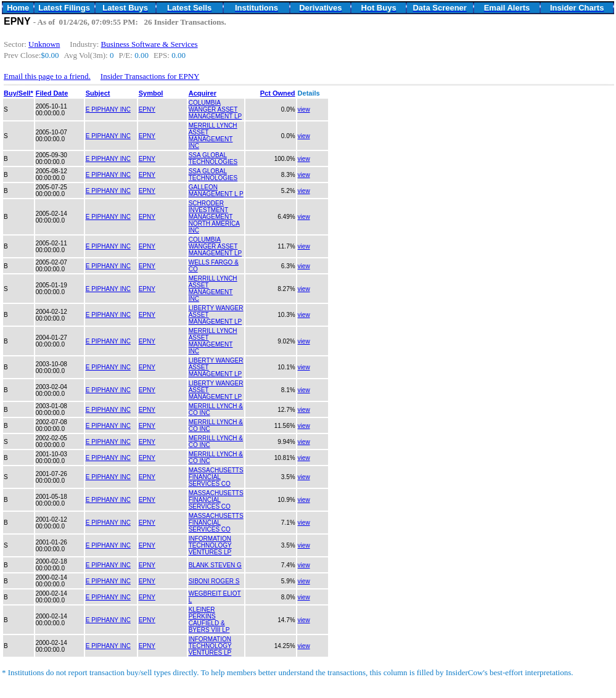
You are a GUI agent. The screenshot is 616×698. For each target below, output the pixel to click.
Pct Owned (278, 93)
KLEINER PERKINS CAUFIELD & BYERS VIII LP (209, 620)
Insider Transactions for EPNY (150, 76)
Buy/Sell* (18, 93)
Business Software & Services (150, 44)
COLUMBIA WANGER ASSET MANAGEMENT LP (216, 109)
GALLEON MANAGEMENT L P (216, 191)
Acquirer (203, 93)
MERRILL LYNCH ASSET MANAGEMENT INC (213, 136)
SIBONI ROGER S (214, 581)
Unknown (44, 44)
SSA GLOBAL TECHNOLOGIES (213, 158)
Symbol (151, 93)
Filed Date (52, 93)
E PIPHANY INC (108, 109)
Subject (98, 93)
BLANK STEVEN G (215, 565)
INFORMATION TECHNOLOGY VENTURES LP (210, 545)
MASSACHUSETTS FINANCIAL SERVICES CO (216, 477)
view (304, 109)
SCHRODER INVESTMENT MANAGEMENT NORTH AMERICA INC (214, 217)
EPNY (147, 109)
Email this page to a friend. (47, 76)
